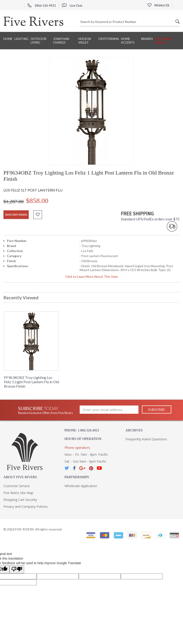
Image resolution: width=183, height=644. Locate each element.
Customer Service (163, 41)
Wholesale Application (81, 486)
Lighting (21, 39)
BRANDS (147, 39)
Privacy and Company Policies (26, 507)
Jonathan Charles (61, 41)
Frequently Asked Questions (146, 439)
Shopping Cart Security (20, 500)
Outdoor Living (38, 41)
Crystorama (109, 39)
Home (8, 39)
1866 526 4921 (42, 6)
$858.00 (37, 201)
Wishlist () (158, 5)
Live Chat (72, 6)
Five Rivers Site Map (18, 493)
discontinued (16, 215)
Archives (134, 430)
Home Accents (128, 41)
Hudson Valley (85, 41)
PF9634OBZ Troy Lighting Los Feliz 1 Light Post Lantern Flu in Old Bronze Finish (31, 382)
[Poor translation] (17, 569)
